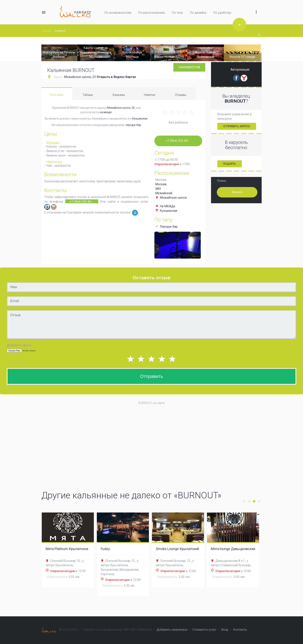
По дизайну (198, 13)
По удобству (222, 13)
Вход (225, 630)
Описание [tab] (57, 95)
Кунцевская (140, 119)
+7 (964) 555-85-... (82, 202)
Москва (161, 184)
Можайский (164, 193)
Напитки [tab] (150, 95)
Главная (46, 31)
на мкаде (106, 112)
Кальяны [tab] (119, 95)
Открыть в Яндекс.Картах (116, 77)
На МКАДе (168, 206)
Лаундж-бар (169, 227)
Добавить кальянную (172, 630)
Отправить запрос (237, 126)
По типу (177, 13)
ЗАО (158, 189)
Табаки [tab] (88, 95)
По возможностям (118, 13)
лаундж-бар (133, 125)
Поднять (230, 164)
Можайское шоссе (173, 198)
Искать (237, 192)
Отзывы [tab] (181, 95)
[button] (256, 7)
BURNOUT (60, 31)
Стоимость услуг (204, 630)
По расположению (151, 13)
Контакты (240, 630)
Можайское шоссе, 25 (80, 77)
